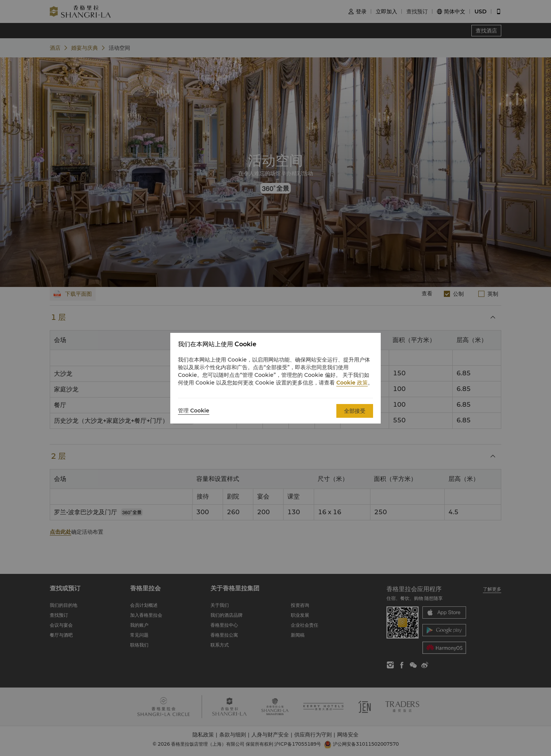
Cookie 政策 (352, 383)
